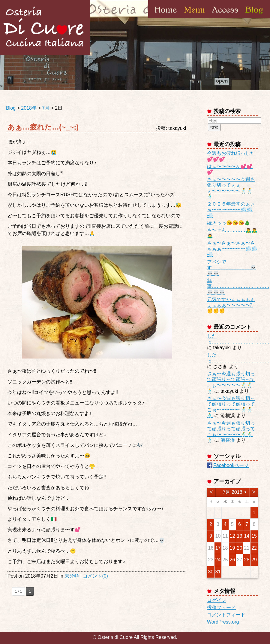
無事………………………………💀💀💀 (238, 286)
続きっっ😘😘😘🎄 (229, 223)
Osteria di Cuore (45, 27)
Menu (194, 18)
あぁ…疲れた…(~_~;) (43, 127)
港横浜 (228, 440)
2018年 (29, 108)
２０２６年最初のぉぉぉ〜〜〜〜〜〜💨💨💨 (231, 210)
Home (166, 18)
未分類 (72, 576)
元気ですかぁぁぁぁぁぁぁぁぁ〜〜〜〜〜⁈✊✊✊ (231, 305)
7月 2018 (233, 492)
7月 (46, 108)
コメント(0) (95, 576)
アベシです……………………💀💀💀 (232, 268)
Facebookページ (231, 465)
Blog (254, 18)
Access (225, 18)
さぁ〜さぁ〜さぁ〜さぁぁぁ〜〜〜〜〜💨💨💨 (232, 249)
